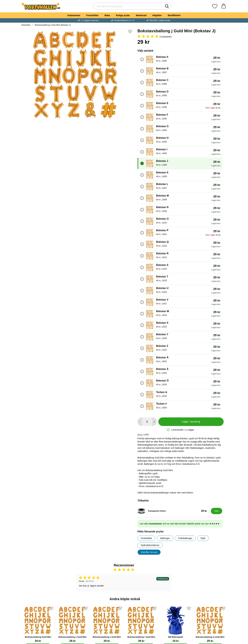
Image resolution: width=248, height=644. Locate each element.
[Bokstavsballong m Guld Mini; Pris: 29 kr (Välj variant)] (210, 624)
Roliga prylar (123, 15)
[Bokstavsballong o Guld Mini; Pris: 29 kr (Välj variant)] (107, 624)
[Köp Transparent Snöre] (217, 511)
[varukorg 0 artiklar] (224, 6)
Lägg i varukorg (191, 422)
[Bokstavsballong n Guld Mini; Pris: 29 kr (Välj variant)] (73, 624)
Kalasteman (74, 15)
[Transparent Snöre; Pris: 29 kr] (173, 511)
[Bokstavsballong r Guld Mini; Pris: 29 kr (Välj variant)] (141, 624)
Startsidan (26, 25)
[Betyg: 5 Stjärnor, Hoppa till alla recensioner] (181, 36)
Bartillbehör (174, 15)
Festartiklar (92, 15)
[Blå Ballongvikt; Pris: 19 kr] (176, 624)
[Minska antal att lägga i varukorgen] (140, 422)
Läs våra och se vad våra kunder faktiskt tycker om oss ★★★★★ (180, 524)
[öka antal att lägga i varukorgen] (154, 422)
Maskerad (141, 15)
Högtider (157, 15)
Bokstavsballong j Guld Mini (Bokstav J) (52, 25)
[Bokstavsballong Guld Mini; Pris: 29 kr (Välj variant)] (38, 624)
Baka (107, 15)
